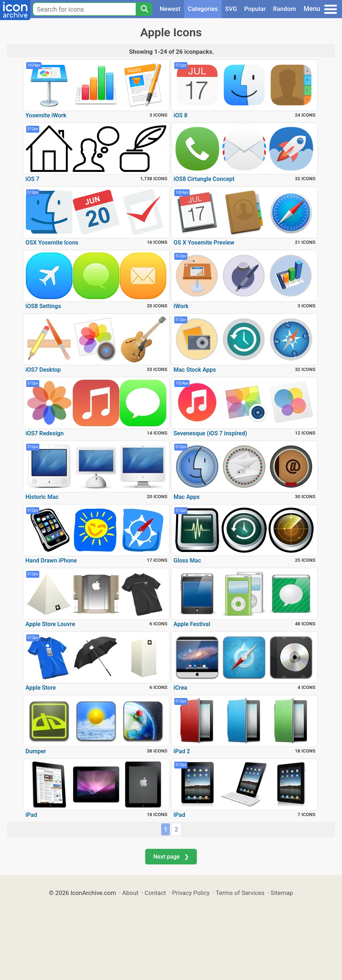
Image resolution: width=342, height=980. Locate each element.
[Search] (144, 9)
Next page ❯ (171, 857)
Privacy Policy (191, 893)
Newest (170, 9)
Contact (155, 893)
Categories (203, 9)
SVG (231, 9)
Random (284, 9)
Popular (255, 9)
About (130, 893)
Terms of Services (240, 893)
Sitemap (282, 893)
